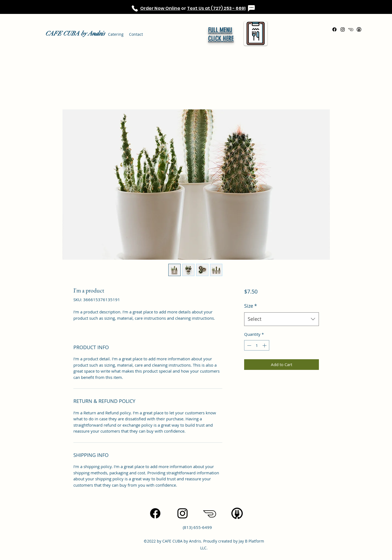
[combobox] (281, 319)
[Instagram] (343, 29)
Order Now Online (160, 8)
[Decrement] (249, 345)
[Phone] (135, 8)
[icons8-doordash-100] (351, 29)
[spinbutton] (257, 345)
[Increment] (265, 345)
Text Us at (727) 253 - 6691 (216, 8)
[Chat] (251, 8)
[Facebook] (334, 29)
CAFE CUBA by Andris (75, 33)
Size (251, 306)
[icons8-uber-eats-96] (359, 29)
